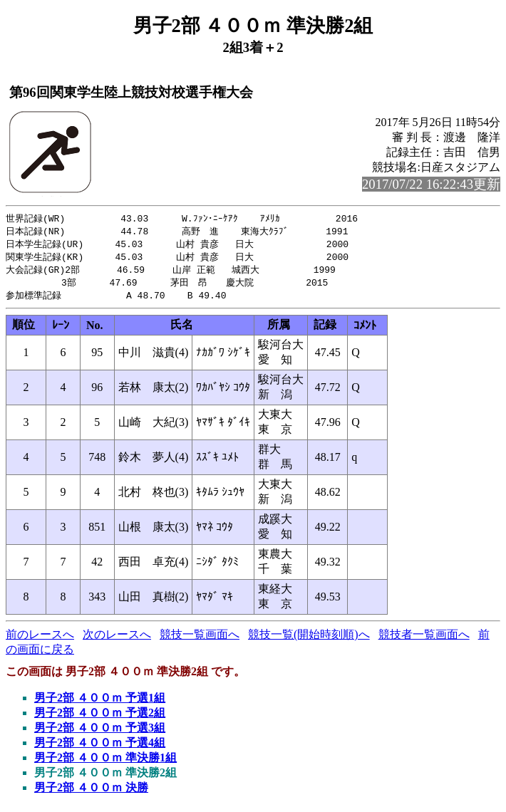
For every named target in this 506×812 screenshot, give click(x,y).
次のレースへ (117, 639)
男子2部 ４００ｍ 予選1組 (100, 703)
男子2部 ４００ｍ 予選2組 (100, 718)
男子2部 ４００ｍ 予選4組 (100, 748)
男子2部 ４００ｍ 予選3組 (100, 733)
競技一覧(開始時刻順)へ (309, 639)
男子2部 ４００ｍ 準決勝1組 (105, 762)
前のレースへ (40, 639)
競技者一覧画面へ (424, 639)
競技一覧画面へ (200, 639)
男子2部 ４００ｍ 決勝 (91, 792)
